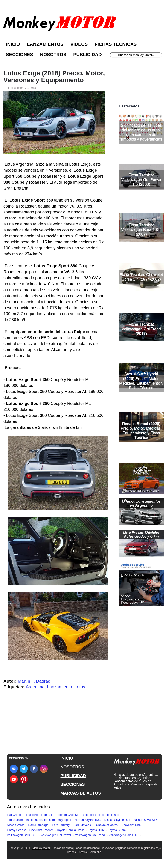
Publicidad (87, 55)
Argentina (35, 687)
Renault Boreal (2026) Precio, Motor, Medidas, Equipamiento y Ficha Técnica (141, 431)
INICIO (67, 758)
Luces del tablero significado (100, 815)
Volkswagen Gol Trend (90, 835)
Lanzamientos (45, 44)
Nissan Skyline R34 (117, 820)
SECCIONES (73, 784)
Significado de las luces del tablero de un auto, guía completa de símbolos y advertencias (141, 132)
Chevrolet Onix (131, 825)
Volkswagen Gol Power (56, 835)
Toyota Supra (117, 830)
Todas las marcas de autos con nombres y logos (39, 820)
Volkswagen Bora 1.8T (22, 835)
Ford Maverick (83, 825)
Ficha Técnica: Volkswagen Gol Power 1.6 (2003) (141, 180)
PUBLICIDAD (73, 776)
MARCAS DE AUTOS (81, 793)
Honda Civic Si (68, 815)
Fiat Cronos (15, 815)
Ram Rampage (38, 825)
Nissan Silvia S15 (146, 820)
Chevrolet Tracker (41, 830)
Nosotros (53, 55)
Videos (79, 44)
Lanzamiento (60, 687)
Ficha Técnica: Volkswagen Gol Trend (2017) (141, 329)
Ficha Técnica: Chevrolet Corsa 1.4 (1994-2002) (141, 277)
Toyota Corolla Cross (71, 830)
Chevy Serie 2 (16, 830)
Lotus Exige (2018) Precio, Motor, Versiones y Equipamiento (54, 77)
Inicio (13, 44)
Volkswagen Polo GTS (124, 835)
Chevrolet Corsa (107, 825)
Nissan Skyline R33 (88, 820)
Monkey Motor (41, 848)
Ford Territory (61, 825)
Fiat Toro (32, 815)
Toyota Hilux (96, 830)
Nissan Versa (16, 825)
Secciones (20, 55)
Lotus (80, 687)
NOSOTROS (72, 767)
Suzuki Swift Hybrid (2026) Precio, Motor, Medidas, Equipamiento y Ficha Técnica (141, 381)
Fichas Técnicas (116, 44)
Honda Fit (48, 815)
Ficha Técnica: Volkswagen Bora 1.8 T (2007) (141, 229)
